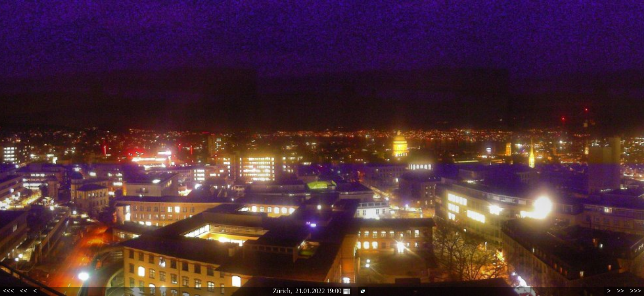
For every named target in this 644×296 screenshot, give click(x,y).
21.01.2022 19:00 (322, 291)
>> (620, 291)
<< (23, 291)
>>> (636, 291)
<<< (8, 291)
